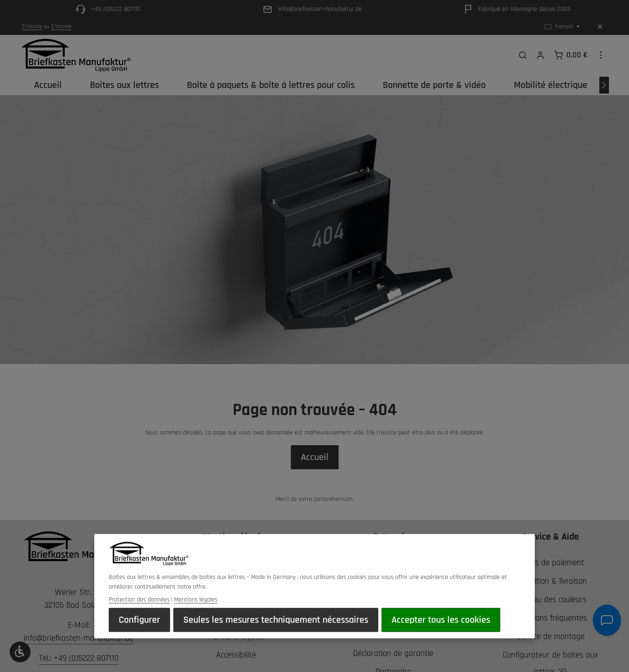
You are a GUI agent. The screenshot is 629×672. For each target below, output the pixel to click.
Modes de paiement (550, 563)
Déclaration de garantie (393, 653)
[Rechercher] (523, 55)
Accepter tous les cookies (441, 634)
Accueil (315, 457)
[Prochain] (604, 85)
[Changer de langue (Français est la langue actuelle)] (562, 27)
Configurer (139, 634)
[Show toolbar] (20, 652)
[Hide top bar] (600, 27)
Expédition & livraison (551, 581)
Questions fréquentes (551, 618)
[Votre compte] (540, 55)
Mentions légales (196, 614)
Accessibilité (236, 655)
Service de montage (551, 636)
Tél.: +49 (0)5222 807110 (79, 658)
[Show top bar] (601, 55)
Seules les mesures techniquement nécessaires (276, 634)
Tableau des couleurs (551, 600)
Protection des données (139, 614)
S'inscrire (32, 26)
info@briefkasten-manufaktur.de (79, 638)
